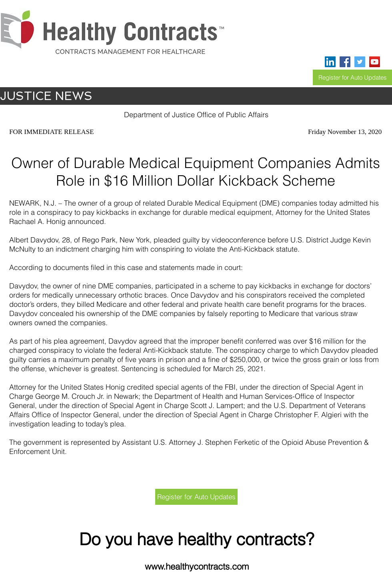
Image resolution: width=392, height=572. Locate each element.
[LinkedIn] (330, 62)
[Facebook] (345, 62)
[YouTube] (375, 62)
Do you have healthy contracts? (197, 539)
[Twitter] (360, 62)
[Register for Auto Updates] (352, 77)
